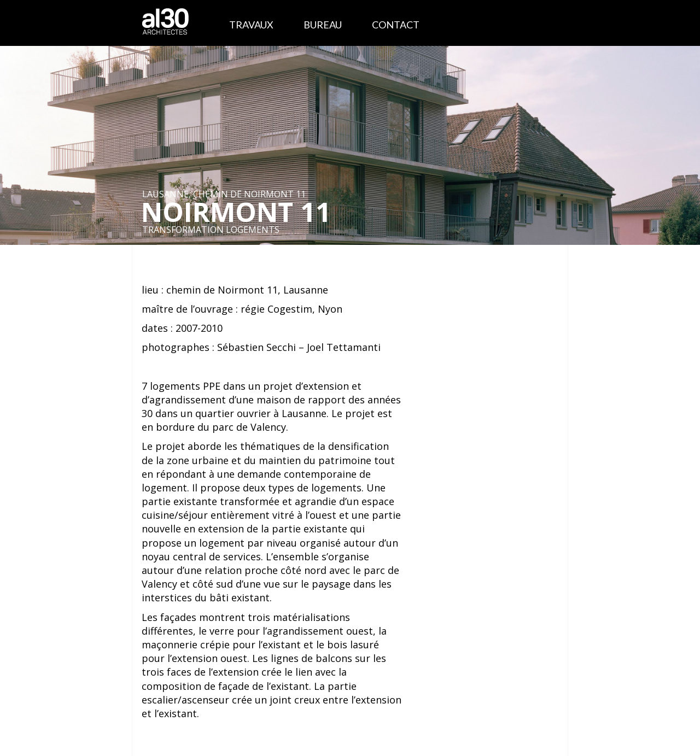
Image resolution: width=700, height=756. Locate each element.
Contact (396, 25)
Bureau (323, 25)
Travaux (251, 25)
